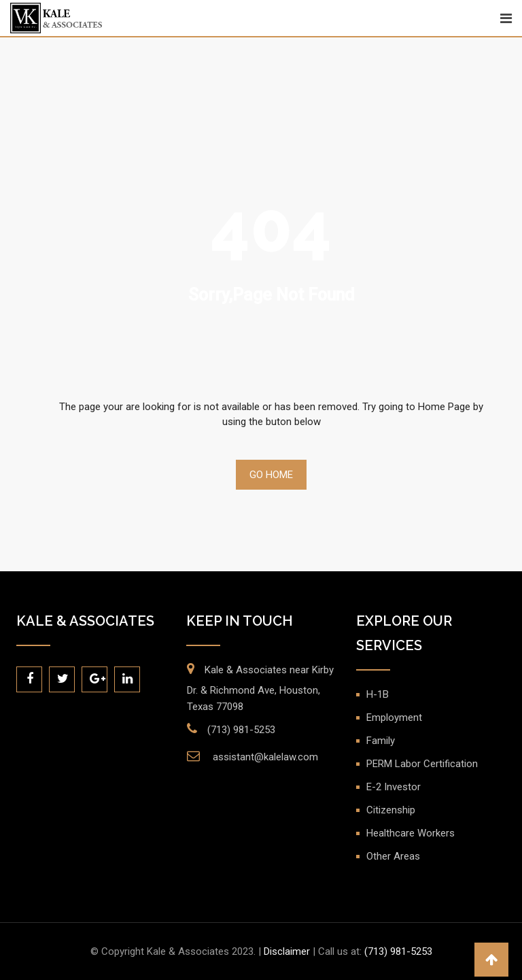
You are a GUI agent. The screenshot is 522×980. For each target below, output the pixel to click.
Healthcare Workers (411, 833)
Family (381, 741)
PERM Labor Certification (422, 764)
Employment (394, 717)
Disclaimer (287, 951)
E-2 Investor (394, 787)
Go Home (271, 475)
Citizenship (391, 810)
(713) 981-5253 (241, 730)
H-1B (378, 694)
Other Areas (393, 856)
